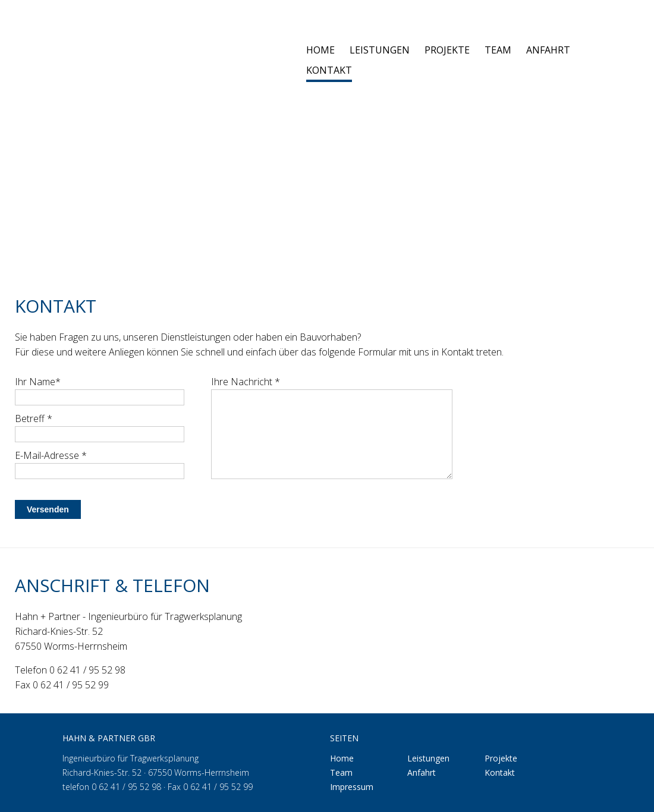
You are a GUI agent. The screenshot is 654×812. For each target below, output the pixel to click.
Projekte (447, 51)
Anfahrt (548, 51)
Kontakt (329, 71)
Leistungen (380, 51)
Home (320, 51)
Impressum (352, 787)
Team (498, 51)
